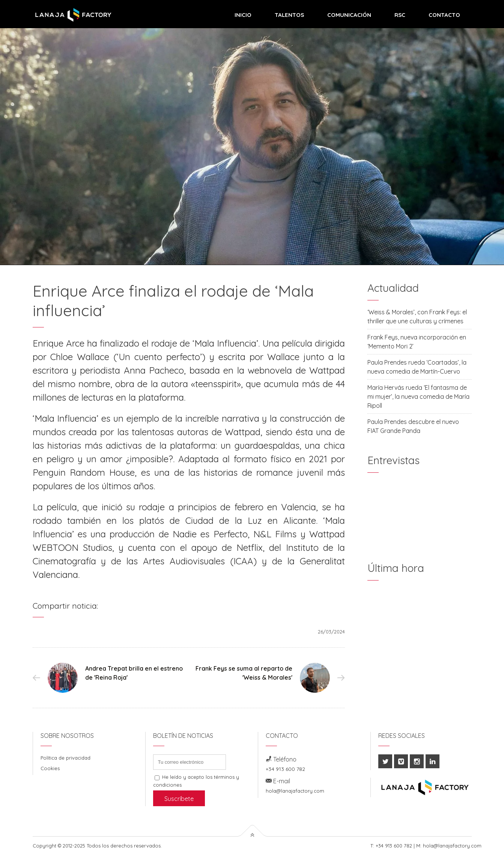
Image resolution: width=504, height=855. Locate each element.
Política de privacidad (65, 758)
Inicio (243, 15)
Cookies (50, 768)
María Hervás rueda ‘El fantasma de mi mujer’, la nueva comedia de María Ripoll (418, 397)
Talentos (289, 15)
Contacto (444, 15)
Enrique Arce (59, 343)
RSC (400, 15)
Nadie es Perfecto (210, 534)
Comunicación (349, 15)
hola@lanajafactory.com (295, 791)
